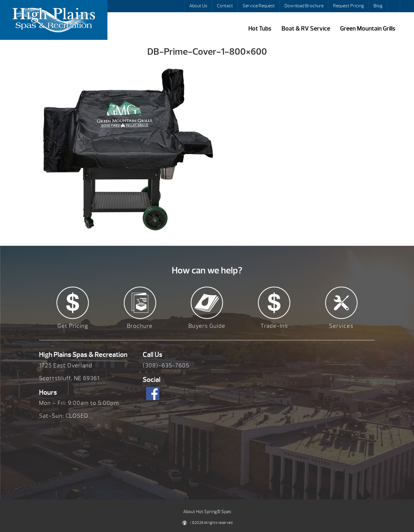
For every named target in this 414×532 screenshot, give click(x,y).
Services (341, 326)
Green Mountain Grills (368, 29)
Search (394, 6)
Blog (378, 6)
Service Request (259, 6)
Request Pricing (348, 6)
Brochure (140, 326)
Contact (225, 6)
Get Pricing (73, 326)
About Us (198, 6)
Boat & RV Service (306, 29)
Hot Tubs (260, 29)
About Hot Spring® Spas (207, 512)
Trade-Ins (274, 326)
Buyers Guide (207, 326)
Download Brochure (304, 6)
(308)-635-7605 (166, 365)
